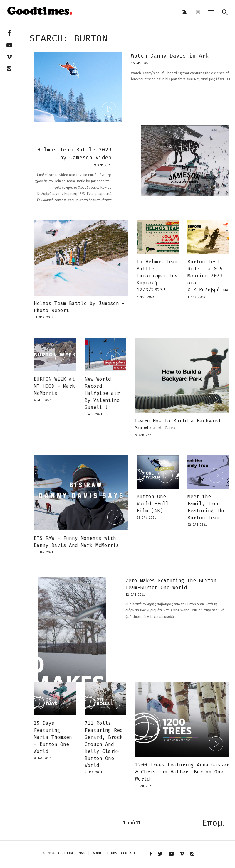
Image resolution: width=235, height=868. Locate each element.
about (98, 853)
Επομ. (213, 823)
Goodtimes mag (72, 853)
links (112, 853)
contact (128, 853)
